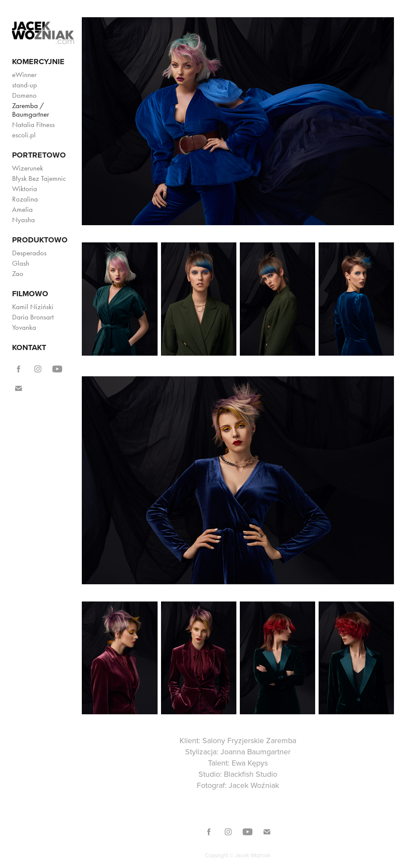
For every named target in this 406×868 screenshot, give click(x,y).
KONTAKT (29, 347)
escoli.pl (24, 135)
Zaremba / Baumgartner (31, 110)
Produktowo (40, 240)
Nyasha (23, 220)
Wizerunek (28, 168)
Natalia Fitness (33, 124)
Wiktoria (25, 189)
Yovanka (24, 327)
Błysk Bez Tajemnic (39, 178)
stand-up (25, 85)
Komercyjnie (38, 62)
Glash (21, 263)
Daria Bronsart (33, 317)
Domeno (24, 95)
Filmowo (30, 294)
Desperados (29, 253)
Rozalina (25, 199)
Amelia (22, 209)
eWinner (24, 74)
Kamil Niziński (33, 307)
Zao (18, 273)
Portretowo (39, 155)
